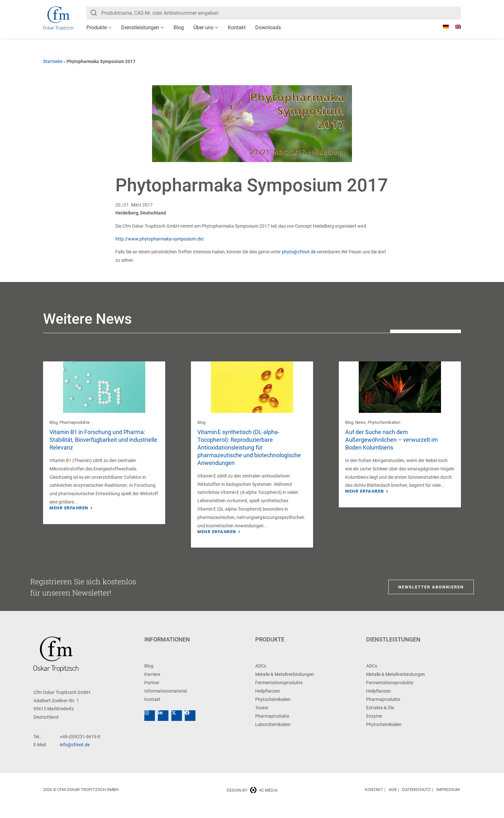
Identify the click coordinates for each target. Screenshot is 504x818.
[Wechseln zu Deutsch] (443, 27)
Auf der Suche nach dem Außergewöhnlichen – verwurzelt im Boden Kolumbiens (392, 440)
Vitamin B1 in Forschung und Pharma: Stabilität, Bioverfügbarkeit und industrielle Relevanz (103, 440)
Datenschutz (416, 800)
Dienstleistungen (140, 27)
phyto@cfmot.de (299, 252)
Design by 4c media (252, 800)
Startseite (53, 61)
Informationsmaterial (166, 701)
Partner (152, 693)
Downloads (268, 27)
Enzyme (374, 726)
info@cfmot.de (75, 755)
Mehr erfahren (69, 508)
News (360, 422)
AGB (393, 800)
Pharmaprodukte (75, 422)
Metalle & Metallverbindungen (285, 685)
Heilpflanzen (268, 701)
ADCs (261, 676)
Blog (179, 27)
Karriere (152, 685)
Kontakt (237, 27)
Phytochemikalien (384, 422)
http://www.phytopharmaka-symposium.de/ (160, 239)
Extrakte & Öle (380, 718)
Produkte (97, 27)
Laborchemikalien (273, 735)
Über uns (203, 27)
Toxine (262, 718)
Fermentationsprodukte (279, 693)
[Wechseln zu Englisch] (455, 27)
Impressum (448, 800)
